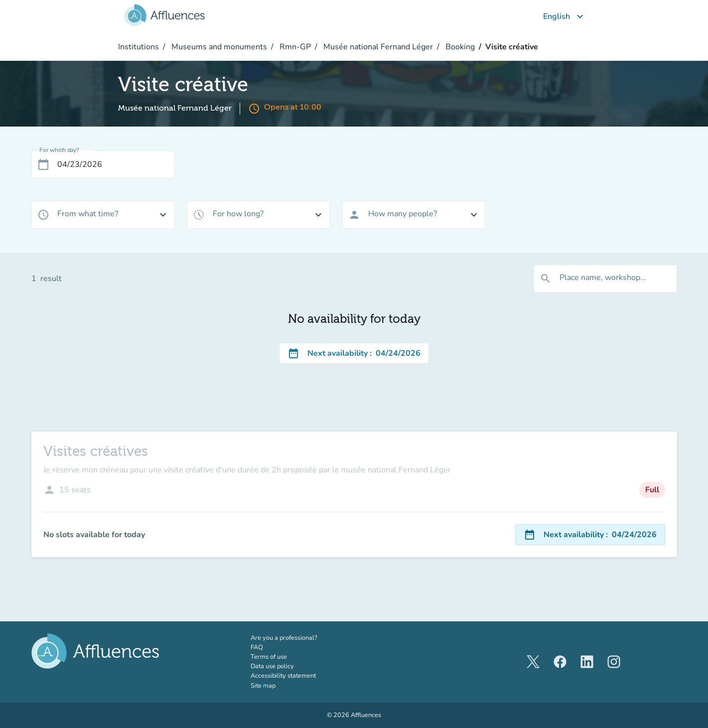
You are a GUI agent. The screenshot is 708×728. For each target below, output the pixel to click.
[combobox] (103, 215)
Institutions (139, 47)
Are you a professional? (297, 638)
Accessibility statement (283, 676)
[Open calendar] (43, 164)
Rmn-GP (294, 47)
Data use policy (272, 666)
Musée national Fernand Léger (377, 47)
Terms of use (269, 657)
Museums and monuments (218, 47)
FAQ (257, 647)
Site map (263, 686)
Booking (459, 47)
